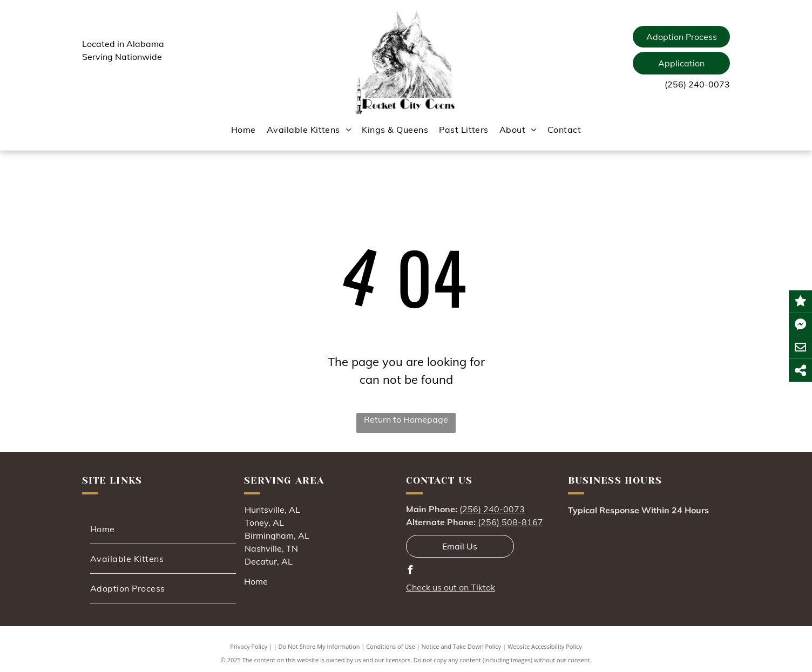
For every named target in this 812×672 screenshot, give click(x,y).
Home (256, 581)
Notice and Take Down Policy (462, 646)
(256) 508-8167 (510, 522)
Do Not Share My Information (319, 646)
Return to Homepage (406, 419)
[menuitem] (243, 130)
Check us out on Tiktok (451, 587)
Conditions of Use (391, 646)
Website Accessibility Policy (545, 646)
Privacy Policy (249, 646)
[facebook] (410, 571)
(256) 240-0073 (697, 84)
